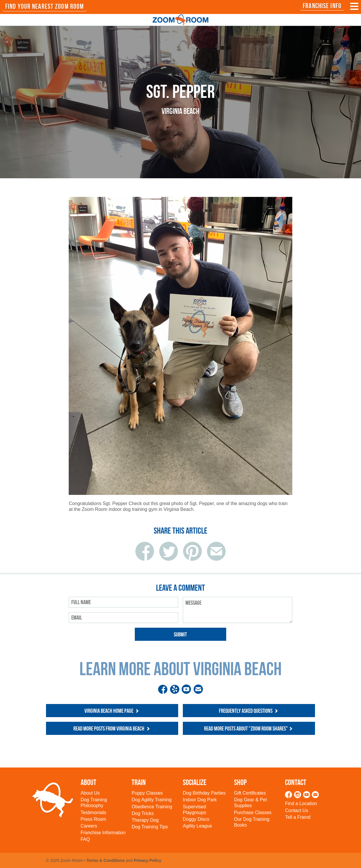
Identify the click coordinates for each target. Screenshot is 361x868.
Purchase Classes (253, 813)
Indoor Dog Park (200, 800)
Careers (89, 826)
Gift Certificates (250, 793)
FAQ (85, 839)
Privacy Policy (148, 860)
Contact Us (297, 810)
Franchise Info (322, 6)
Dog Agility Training (152, 800)
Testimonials (93, 813)
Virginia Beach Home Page (112, 711)
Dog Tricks (143, 813)
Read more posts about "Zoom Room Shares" (249, 728)
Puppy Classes (147, 793)
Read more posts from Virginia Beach (112, 728)
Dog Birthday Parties (204, 793)
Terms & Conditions (106, 860)
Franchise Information (103, 833)
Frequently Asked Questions (249, 711)
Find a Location (301, 803)
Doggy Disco (196, 819)
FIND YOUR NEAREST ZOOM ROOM (45, 6)
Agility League (198, 826)
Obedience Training (152, 807)
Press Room (93, 819)
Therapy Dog (145, 820)
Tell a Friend (298, 817)
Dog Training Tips (150, 827)
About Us (90, 793)
